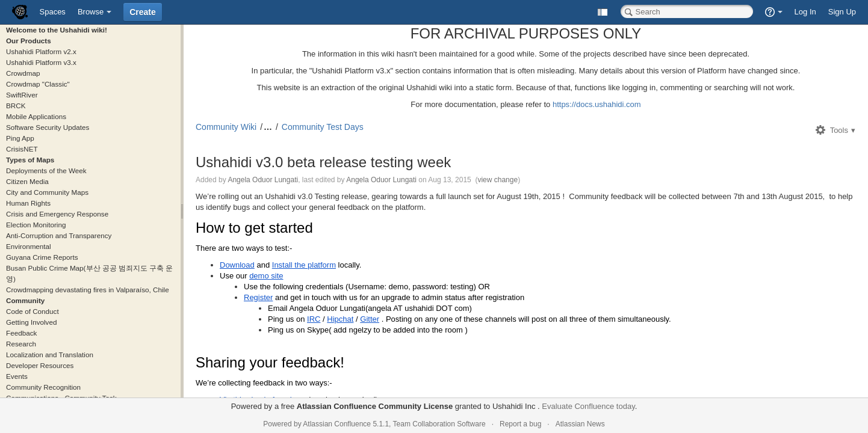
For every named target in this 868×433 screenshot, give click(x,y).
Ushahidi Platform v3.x (41, 62)
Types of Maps (30, 160)
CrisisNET (22, 149)
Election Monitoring (36, 225)
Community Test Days (323, 127)
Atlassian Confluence (337, 424)
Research (21, 344)
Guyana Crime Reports (42, 257)
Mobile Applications (36, 116)
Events (17, 376)
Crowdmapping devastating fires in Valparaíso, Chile (88, 290)
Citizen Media (27, 181)
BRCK (16, 106)
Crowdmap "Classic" (38, 84)
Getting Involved (31, 322)
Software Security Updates (48, 127)
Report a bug (520, 424)
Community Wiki (226, 127)
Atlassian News (580, 424)
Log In (805, 12)
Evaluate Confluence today (588, 406)
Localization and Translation (50, 355)
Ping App (20, 138)
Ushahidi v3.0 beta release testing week (323, 162)
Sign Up (842, 12)
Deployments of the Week (46, 170)
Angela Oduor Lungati (263, 180)
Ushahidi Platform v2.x (41, 51)
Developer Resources (40, 365)
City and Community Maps (47, 192)
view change (498, 180)
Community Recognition (43, 387)
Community (25, 300)
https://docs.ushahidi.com (597, 104)
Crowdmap (23, 73)
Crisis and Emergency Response (57, 214)
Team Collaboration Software (439, 424)
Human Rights (28, 203)
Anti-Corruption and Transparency (59, 235)
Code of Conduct (33, 311)
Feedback (21, 333)
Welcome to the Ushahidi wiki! (57, 30)
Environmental (29, 246)
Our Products (29, 41)
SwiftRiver (22, 95)
